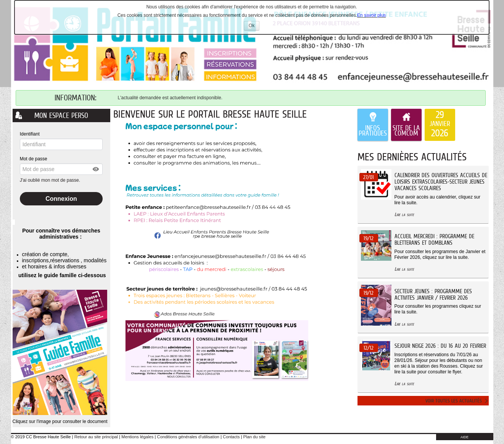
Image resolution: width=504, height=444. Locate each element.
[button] (96, 169)
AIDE (465, 437)
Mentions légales (137, 437)
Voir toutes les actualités (454, 401)
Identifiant (30, 134)
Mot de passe (34, 159)
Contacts (231, 437)
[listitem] (440, 125)
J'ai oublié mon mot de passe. (51, 180)
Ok (254, 27)
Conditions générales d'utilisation (188, 437)
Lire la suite (404, 214)
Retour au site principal (96, 437)
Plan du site (254, 437)
